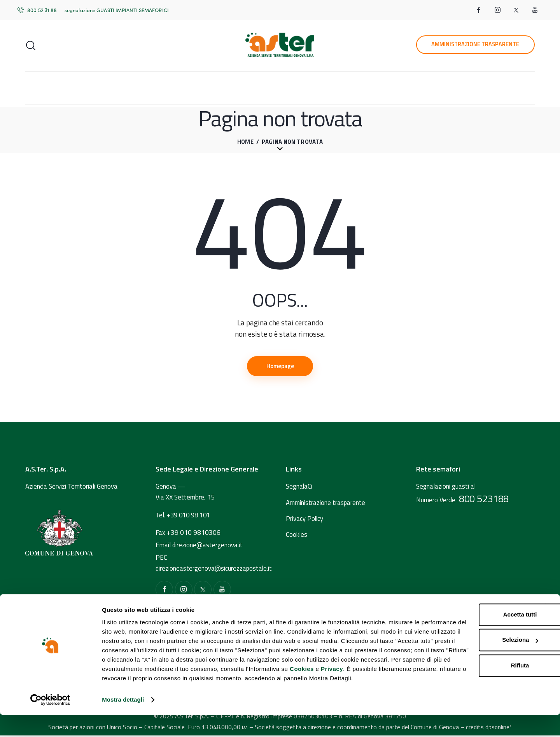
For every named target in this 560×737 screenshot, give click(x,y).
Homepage (280, 367)
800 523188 (484, 500)
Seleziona (474, 654)
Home (245, 142)
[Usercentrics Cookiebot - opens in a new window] (50, 722)
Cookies (302, 692)
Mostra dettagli (123, 722)
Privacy (332, 692)
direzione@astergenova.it (208, 547)
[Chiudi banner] (548, 620)
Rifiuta (473, 679)
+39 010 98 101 (191, 516)
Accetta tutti (473, 628)
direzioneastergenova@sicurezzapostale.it (214, 570)
